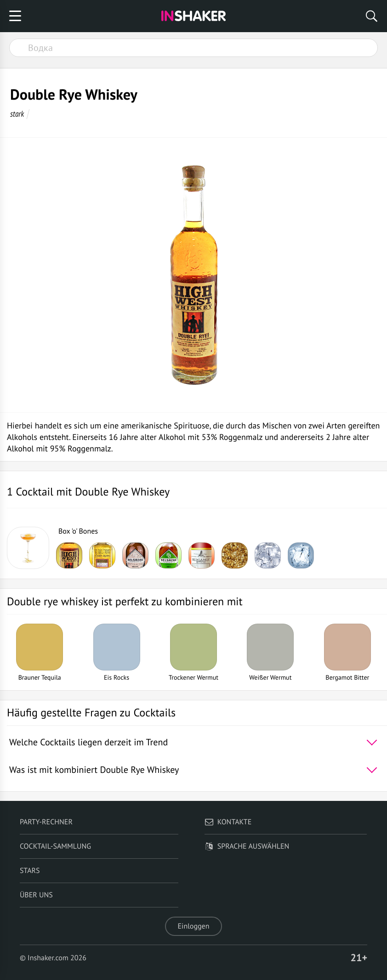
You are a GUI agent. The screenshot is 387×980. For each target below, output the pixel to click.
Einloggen (194, 926)
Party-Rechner (46, 822)
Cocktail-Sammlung (55, 846)
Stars (30, 871)
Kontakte (228, 822)
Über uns (36, 895)
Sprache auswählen (247, 846)
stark (17, 114)
